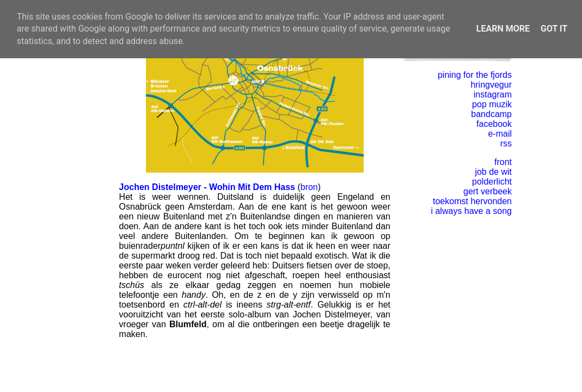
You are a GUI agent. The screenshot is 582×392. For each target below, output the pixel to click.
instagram (493, 94)
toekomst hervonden (472, 201)
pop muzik (492, 104)
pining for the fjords (475, 75)
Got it (554, 29)
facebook (494, 124)
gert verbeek (488, 191)
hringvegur (491, 85)
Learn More (503, 29)
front (503, 162)
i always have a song (471, 211)
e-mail (500, 134)
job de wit (493, 172)
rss (506, 143)
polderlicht (492, 182)
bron (309, 187)
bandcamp (491, 114)
